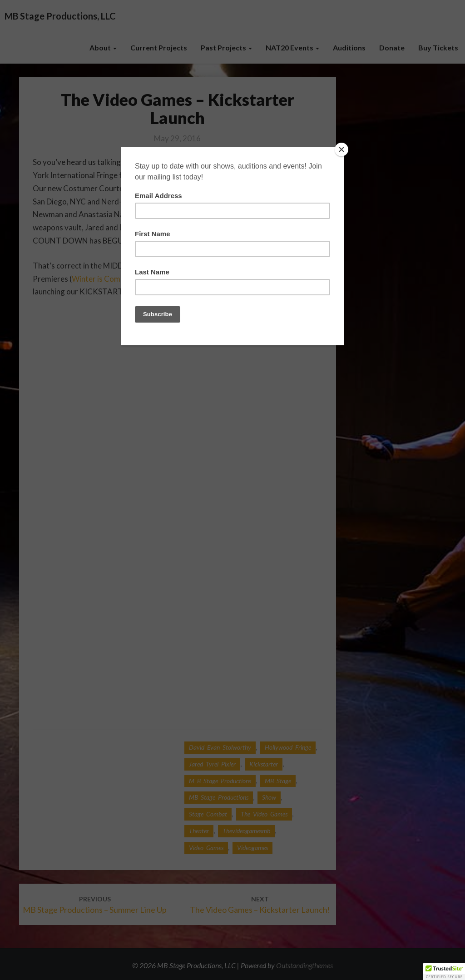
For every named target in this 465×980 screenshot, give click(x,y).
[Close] (341, 149)
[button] (444, 971)
